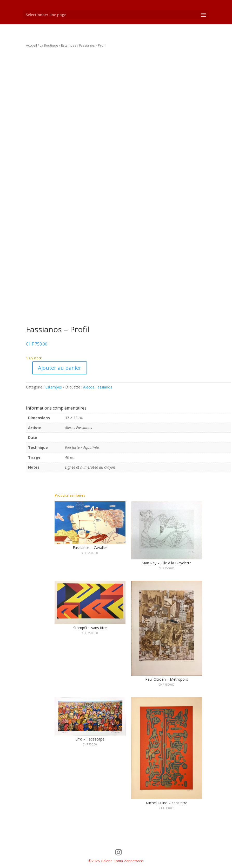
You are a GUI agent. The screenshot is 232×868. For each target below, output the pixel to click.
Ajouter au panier (60, 368)
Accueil (31, 45)
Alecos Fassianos (98, 387)
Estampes (69, 45)
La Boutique (49, 45)
